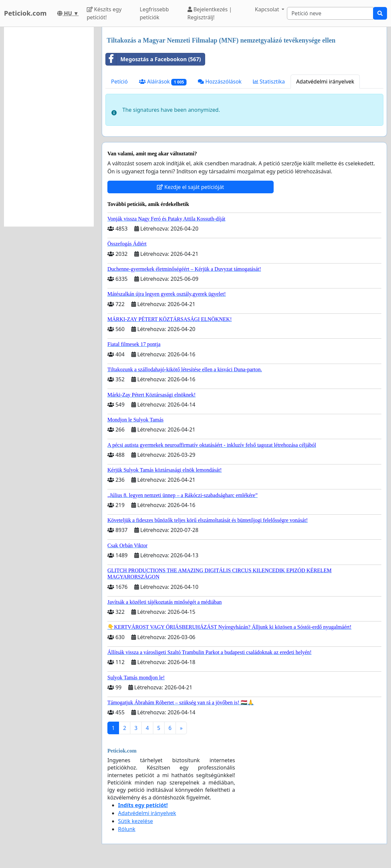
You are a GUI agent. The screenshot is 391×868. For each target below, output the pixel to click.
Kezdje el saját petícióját (191, 187)
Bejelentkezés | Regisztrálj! (210, 13)
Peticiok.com (25, 13)
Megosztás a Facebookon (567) (153, 59)
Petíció (119, 82)
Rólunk (127, 829)
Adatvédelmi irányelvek (325, 82)
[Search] (330, 13)
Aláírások (163, 82)
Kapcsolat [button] (268, 9)
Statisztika (269, 82)
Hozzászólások (220, 82)
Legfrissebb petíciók (154, 13)
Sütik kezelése (135, 821)
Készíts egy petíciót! (104, 13)
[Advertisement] (49, 127)
